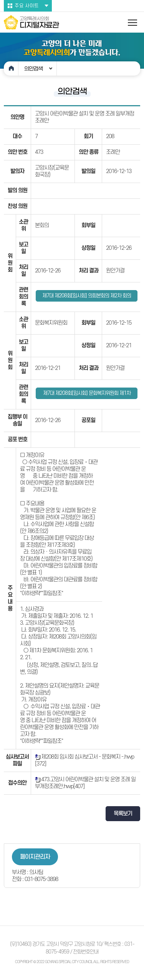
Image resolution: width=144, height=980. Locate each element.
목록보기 (123, 814)
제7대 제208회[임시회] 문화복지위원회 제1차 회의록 (87, 395)
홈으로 (11, 68)
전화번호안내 (86, 952)
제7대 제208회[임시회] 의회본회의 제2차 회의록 (87, 297)
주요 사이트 (27, 6)
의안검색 (33, 69)
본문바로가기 (0, 0)
